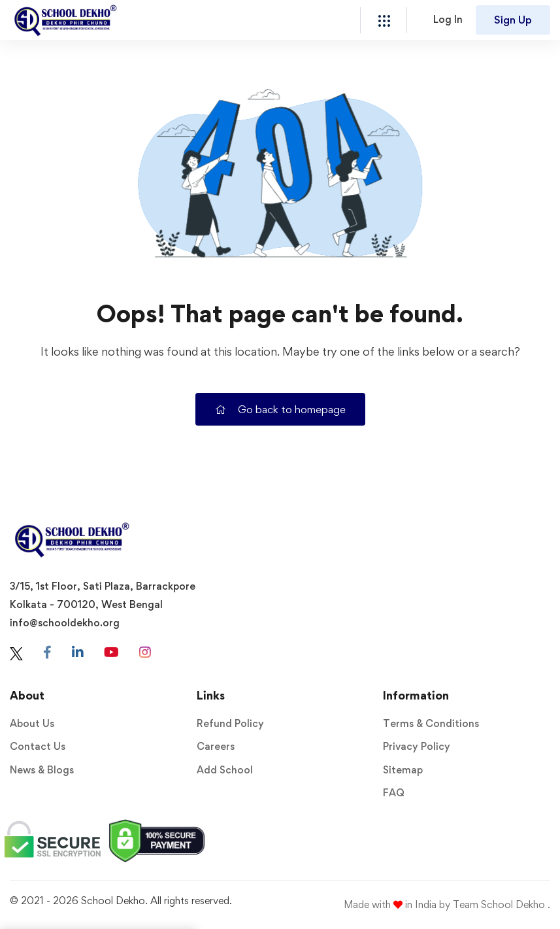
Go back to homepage (280, 409)
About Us (32, 723)
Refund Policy (230, 723)
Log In (448, 19)
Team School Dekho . (502, 904)
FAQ (394, 793)
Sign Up (513, 20)
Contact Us (38, 746)
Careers (216, 746)
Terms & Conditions (431, 723)
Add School (225, 770)
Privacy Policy (417, 746)
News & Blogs (42, 770)
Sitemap (403, 770)
